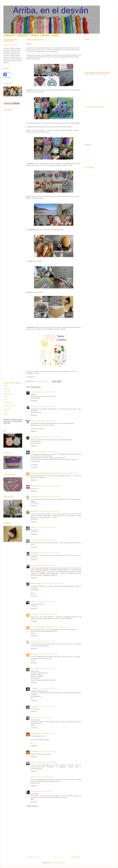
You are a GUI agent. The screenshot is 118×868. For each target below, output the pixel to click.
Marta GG (34, 654)
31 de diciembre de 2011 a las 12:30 (44, 641)
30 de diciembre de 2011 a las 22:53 (49, 497)
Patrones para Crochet (10, 405)
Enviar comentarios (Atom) (58, 863)
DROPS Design (8, 394)
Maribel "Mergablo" (37, 583)
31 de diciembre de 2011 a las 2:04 (46, 527)
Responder (34, 401)
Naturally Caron (8, 402)
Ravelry (6, 411)
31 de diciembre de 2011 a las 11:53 (47, 614)
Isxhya (33, 777)
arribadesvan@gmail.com (11, 45)
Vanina (33, 392)
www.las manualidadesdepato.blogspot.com (44, 473)
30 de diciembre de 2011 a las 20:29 (46, 392)
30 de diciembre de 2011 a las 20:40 (45, 421)
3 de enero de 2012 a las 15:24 (44, 777)
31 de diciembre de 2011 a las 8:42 (50, 553)
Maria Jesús (34, 511)
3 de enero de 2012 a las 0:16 (48, 762)
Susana (33, 602)
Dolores (33, 452)
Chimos (33, 527)
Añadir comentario (32, 806)
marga (33, 565)
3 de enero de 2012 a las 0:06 (48, 734)
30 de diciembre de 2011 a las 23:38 (49, 511)
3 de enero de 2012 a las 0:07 (48, 752)
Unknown (34, 614)
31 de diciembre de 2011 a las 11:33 (46, 602)
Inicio (55, 857)
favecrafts (6, 397)
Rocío (33, 406)
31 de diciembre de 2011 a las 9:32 (45, 565)
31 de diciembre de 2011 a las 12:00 (57, 627)
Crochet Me (7, 391)
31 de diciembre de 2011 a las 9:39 (53, 583)
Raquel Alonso (7, 72)
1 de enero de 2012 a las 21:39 (47, 706)
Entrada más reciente (34, 857)
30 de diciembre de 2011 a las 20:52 (51, 437)
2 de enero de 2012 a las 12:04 (43, 717)
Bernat (5, 386)
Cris (32, 791)
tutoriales (55, 35)
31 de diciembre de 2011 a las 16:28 (44, 668)
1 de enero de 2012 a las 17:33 (48, 688)
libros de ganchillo (23, 35)
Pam (32, 717)
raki (32, 641)
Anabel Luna (35, 762)
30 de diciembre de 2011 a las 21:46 (51, 486)
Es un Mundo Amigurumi (38, 627)
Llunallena (34, 706)
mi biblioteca (34, 35)
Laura (32, 421)
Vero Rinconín (35, 437)
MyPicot (6, 400)
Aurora (33, 540)
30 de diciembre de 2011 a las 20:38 (45, 406)
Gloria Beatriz (35, 734)
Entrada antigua (75, 857)
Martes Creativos (10, 35)
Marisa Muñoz (35, 553)
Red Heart (6, 414)
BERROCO (7, 388)
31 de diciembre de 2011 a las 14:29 (47, 654)
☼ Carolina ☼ (35, 688)
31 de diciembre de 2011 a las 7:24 (46, 540)
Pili (32, 668)
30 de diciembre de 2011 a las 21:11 (69, 473)
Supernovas (34, 497)
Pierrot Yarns (7, 408)
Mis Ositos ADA (36, 486)
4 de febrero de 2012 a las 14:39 (43, 791)
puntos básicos (45, 35)
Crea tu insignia (7, 78)
